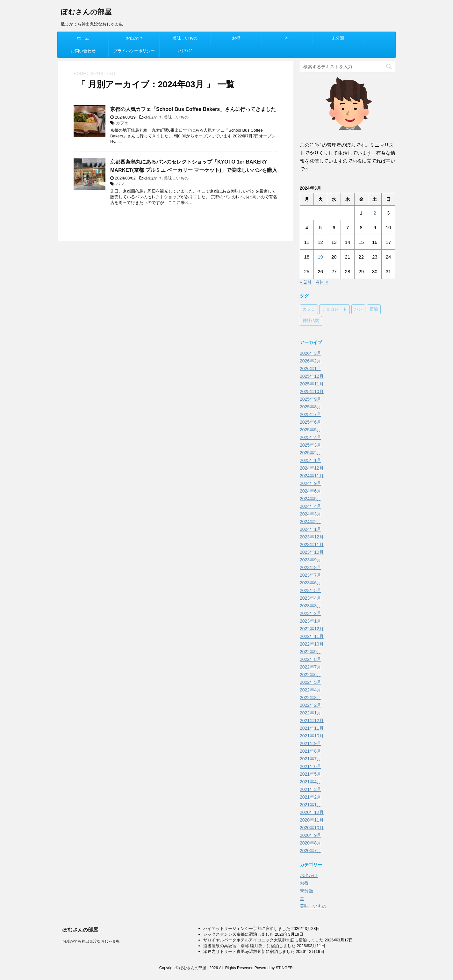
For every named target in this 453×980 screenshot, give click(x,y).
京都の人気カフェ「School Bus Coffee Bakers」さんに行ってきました (193, 109)
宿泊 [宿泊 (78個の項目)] (374, 309)
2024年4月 (310, 506)
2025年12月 (312, 376)
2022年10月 (312, 644)
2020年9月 (310, 835)
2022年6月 (310, 675)
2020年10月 (312, 828)
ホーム (83, 38)
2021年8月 (310, 751)
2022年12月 (312, 629)
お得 (236, 38)
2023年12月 (312, 537)
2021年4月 (310, 782)
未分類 (338, 38)
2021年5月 (310, 774)
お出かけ (134, 38)
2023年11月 (312, 545)
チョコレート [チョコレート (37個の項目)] (334, 309)
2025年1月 (310, 460)
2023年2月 (310, 613)
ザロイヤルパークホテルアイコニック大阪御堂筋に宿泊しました (263, 940)
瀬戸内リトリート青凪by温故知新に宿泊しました (249, 951)
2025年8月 (310, 407)
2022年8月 (310, 659)
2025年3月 (310, 445)
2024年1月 (310, 529)
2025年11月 (312, 384)
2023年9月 (310, 560)
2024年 (98, 73)
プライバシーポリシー (134, 51)
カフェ (122, 123)
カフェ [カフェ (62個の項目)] (309, 309)
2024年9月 (310, 483)
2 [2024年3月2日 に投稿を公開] (375, 213)
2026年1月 (310, 369)
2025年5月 (310, 430)
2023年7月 (310, 575)
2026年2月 (310, 361)
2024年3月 (310, 514)
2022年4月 (310, 690)
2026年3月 (310, 353)
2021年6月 (310, 766)
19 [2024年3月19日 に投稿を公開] (320, 257)
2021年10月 (312, 736)
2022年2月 (310, 705)
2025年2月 (310, 453)
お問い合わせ (83, 51)
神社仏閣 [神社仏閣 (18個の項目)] (311, 321)
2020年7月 (310, 851)
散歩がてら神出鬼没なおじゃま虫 (91, 941)
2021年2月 (310, 797)
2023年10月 (312, 552)
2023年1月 (310, 621)
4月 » (322, 282)
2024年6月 (310, 491)
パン (120, 184)
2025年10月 (312, 391)
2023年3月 (310, 606)
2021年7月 (310, 759)
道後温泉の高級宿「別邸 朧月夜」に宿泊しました (249, 946)
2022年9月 (310, 652)
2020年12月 (312, 812)
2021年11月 (312, 728)
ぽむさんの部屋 (86, 13)
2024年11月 (312, 476)
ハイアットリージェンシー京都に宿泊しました (247, 929)
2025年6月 (310, 422)
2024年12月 (312, 468)
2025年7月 (310, 414)
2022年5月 (310, 682)
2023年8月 (310, 567)
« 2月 (306, 282)
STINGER (284, 968)
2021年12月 (312, 720)
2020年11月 (312, 820)
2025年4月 (310, 437)
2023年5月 (310, 590)
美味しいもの (185, 38)
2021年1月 (310, 805)
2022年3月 (310, 698)
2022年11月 (312, 636)
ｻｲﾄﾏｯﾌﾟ (185, 51)
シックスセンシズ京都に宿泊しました (238, 934)
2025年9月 (310, 399)
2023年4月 (310, 598)
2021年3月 (310, 789)
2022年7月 (310, 667)
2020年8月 (310, 843)
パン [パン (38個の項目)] (358, 309)
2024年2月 (310, 522)
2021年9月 (310, 743)
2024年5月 (310, 499)
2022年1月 (310, 713)
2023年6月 (310, 583)
